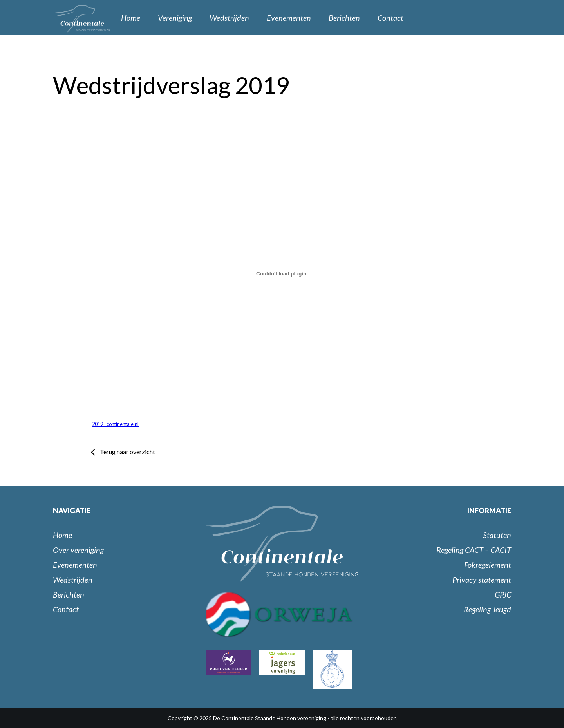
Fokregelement (488, 565)
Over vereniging (78, 550)
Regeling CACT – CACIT (474, 550)
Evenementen (289, 18)
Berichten (344, 18)
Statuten (497, 535)
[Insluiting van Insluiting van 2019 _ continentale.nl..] (282, 273)
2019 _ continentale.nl (115, 424)
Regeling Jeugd (487, 609)
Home (131, 18)
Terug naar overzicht (127, 452)
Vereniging (175, 18)
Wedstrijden (229, 18)
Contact (390, 18)
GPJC (503, 594)
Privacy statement (482, 580)
